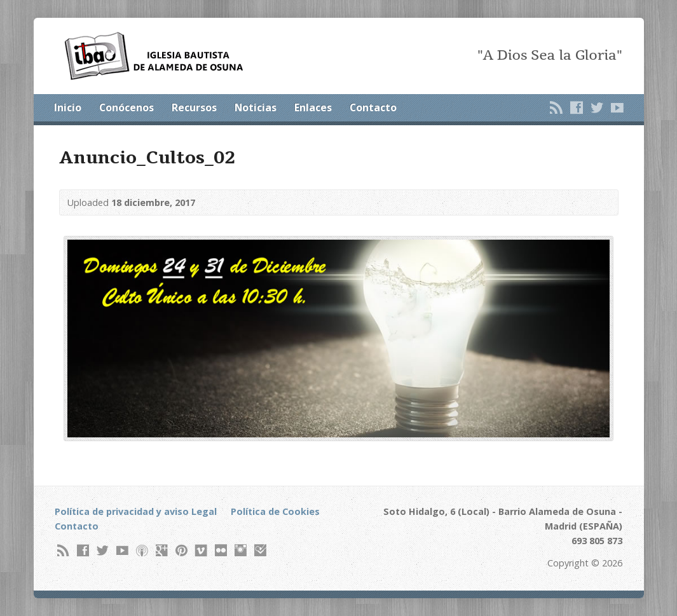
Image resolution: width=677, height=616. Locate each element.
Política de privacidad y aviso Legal (136, 511)
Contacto (373, 107)
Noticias (256, 107)
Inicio (68, 107)
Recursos (194, 107)
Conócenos (127, 107)
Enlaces (313, 107)
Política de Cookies (275, 511)
